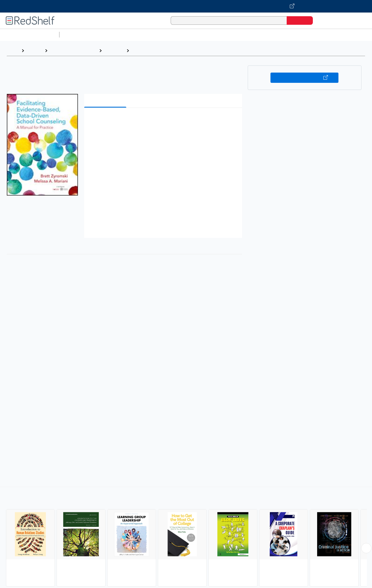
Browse (34, 51)
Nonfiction (345, 35)
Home (13, 51)
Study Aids (77, 35)
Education (114, 51)
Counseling (144, 51)
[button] (164, 121)
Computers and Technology (162, 35)
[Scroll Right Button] (366, 548)
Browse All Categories (30, 35)
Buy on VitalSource (304, 78)
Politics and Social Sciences (280, 35)
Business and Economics (221, 35)
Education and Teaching (73, 51)
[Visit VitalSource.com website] (186, 6)
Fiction (322, 35)
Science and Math (111, 35)
